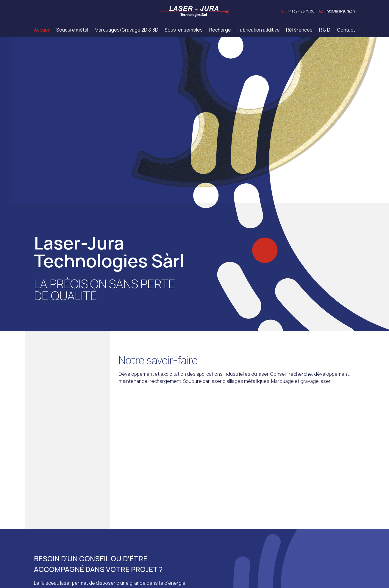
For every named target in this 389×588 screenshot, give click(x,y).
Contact (346, 30)
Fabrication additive (259, 30)
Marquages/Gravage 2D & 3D (126, 30)
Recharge (220, 30)
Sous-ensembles (184, 30)
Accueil (42, 30)
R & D (325, 30)
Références (299, 30)
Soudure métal (72, 30)
